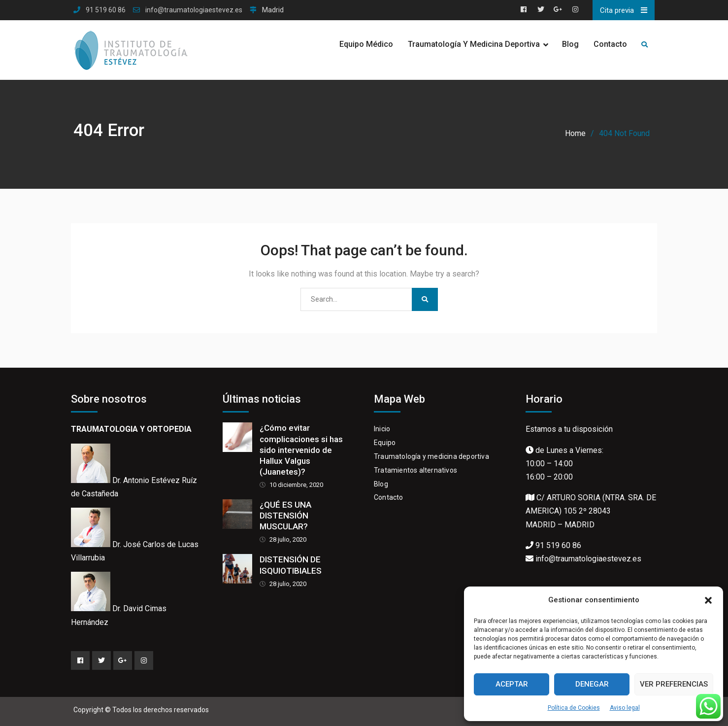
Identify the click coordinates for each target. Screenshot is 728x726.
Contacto (610, 44)
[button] (708, 600)
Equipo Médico (366, 44)
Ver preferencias (674, 684)
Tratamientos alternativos (415, 470)
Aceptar (512, 684)
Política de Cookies (574, 708)
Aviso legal (625, 708)
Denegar (592, 684)
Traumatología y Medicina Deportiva (474, 44)
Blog (570, 44)
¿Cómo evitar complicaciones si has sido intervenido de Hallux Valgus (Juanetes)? (301, 449)
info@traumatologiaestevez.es (194, 10)
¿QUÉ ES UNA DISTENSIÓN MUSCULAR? (285, 516)
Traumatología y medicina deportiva (431, 456)
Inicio (382, 429)
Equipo (385, 443)
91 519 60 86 (106, 10)
